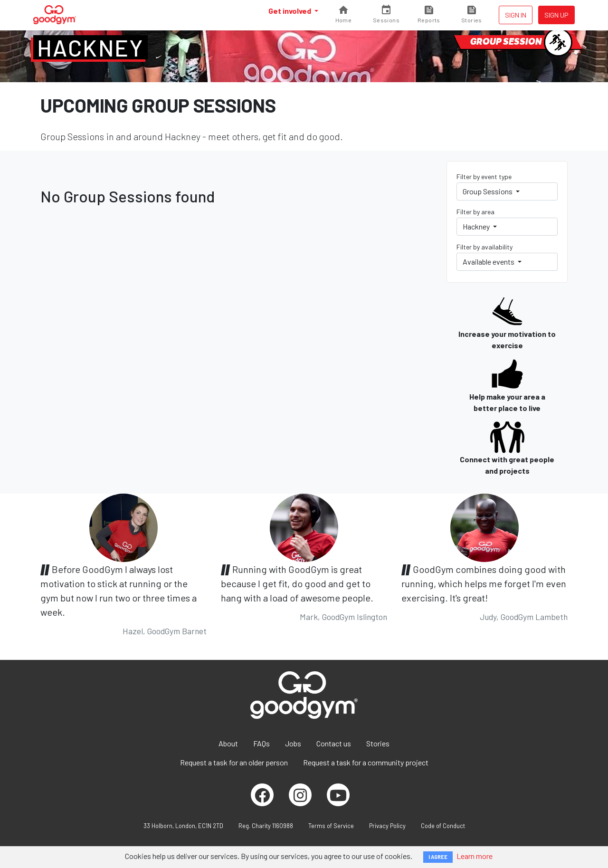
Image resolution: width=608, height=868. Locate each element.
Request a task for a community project (366, 762)
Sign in (516, 15)
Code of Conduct (443, 826)
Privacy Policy (387, 826)
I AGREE (438, 857)
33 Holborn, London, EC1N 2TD (183, 826)
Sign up (556, 15)
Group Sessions (488, 191)
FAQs (261, 743)
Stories (378, 743)
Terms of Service (331, 826)
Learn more (475, 856)
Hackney (90, 48)
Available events (489, 262)
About (228, 743)
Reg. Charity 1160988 (266, 826)
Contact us (334, 743)
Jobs (293, 743)
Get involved (290, 11)
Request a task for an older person (234, 762)
